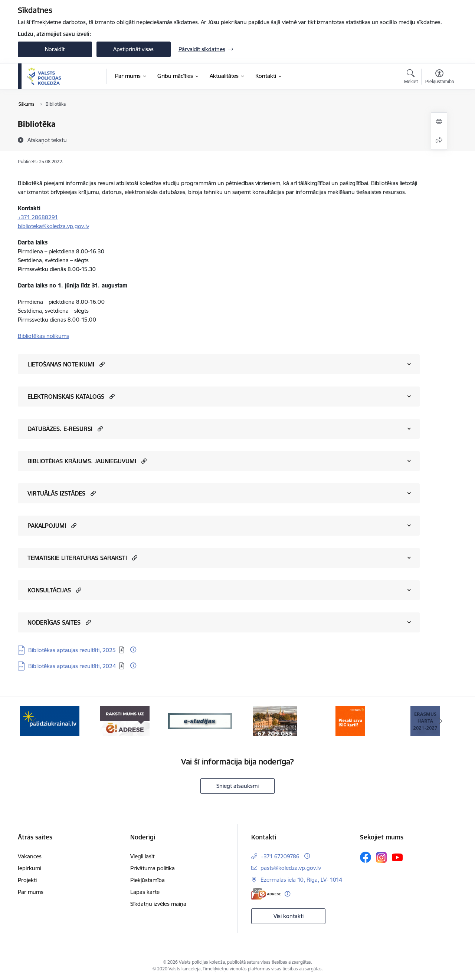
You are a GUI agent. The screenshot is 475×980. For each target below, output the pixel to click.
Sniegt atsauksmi (237, 786)
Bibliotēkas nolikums (43, 336)
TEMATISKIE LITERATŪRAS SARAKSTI (77, 558)
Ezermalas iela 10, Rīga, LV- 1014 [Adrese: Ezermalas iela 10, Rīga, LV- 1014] (301, 880)
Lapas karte (145, 892)
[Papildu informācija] (133, 650)
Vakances (30, 856)
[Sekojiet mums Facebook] (366, 857)
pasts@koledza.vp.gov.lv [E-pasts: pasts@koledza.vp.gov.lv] (291, 868)
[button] (101, 364)
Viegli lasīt (142, 856)
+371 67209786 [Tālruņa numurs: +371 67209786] (280, 856)
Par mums (31, 892)
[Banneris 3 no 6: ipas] (200, 721)
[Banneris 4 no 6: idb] (275, 721)
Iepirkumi (30, 868)
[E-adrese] (266, 894)
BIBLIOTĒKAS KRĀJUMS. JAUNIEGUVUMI (82, 461)
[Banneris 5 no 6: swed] (350, 721)
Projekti (27, 880)
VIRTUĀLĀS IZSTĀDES (56, 493)
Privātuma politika (153, 868)
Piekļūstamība (148, 880)
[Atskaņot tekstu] (47, 140)
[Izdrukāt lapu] (439, 122)
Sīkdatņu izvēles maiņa (158, 904)
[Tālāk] (440, 721)
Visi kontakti (289, 916)
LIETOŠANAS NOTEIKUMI (61, 364)
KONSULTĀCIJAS (49, 590)
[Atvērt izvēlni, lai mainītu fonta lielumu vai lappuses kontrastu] (440, 78)
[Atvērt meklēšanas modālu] (411, 78)
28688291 (45, 217)
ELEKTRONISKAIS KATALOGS (66, 397)
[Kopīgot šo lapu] (439, 140)
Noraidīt (55, 49)
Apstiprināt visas (133, 49)
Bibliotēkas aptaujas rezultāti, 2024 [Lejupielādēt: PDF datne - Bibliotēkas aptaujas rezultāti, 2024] (72, 666)
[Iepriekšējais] (35, 721)
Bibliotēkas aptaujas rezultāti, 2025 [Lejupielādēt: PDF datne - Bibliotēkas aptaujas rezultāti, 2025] (72, 650)
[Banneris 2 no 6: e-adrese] (125, 721)
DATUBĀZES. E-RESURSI (60, 429)
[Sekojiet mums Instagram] (381, 857)
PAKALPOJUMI (47, 526)
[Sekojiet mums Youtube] (397, 857)
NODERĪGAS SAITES (54, 622)
